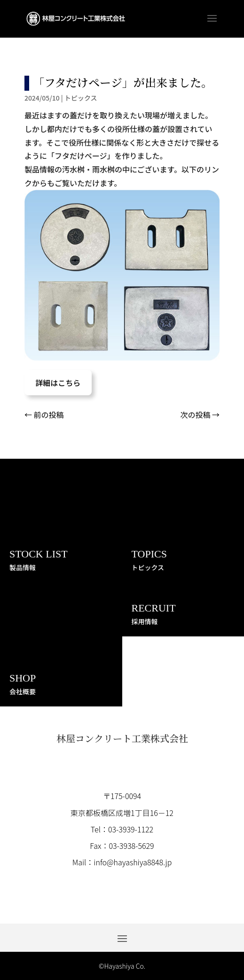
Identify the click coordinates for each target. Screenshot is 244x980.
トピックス (81, 98)
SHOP (23, 678)
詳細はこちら (58, 383)
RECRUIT (154, 608)
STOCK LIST (39, 554)
